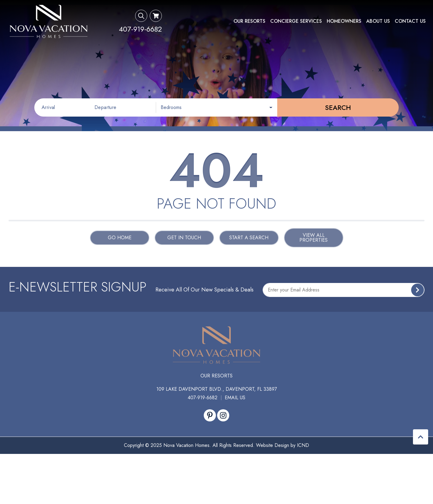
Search (338, 107)
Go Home (120, 238)
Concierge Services (296, 21)
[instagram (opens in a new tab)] (223, 415)
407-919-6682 (203, 398)
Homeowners (344, 21)
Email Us (235, 398)
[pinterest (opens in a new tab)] (210, 415)
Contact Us (410, 21)
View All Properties (314, 238)
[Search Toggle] (141, 16)
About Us (378, 21)
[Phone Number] (140, 29)
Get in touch (184, 238)
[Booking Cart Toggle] (156, 16)
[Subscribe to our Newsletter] (344, 290)
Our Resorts (249, 21)
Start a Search (249, 238)
